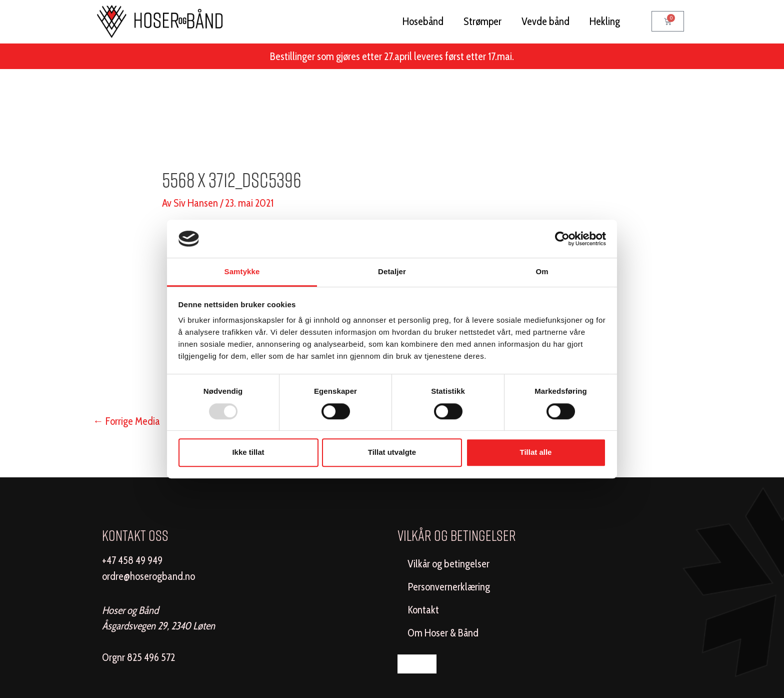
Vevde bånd (545, 21)
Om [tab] (542, 272)
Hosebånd (423, 21)
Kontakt (423, 610)
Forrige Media (126, 421)
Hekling (605, 21)
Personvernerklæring (449, 587)
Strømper (482, 21)
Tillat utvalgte (392, 452)
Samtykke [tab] (242, 272)
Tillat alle (536, 452)
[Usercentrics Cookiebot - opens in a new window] (562, 239)
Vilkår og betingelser (448, 564)
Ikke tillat (248, 452)
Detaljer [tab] (392, 272)
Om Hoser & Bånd (443, 633)
